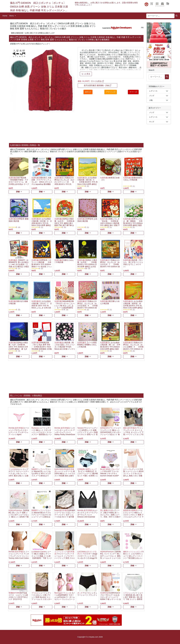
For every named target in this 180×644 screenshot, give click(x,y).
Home (5, 16)
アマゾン (111, 92)
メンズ (152, 96)
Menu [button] (12, 16)
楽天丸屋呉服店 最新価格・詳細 (97, 85)
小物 (151, 100)
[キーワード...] (160, 16)
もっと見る (86, 74)
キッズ (152, 122)
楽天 (88, 92)
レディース (153, 91)
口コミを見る (97, 81)
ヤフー (133, 92)
